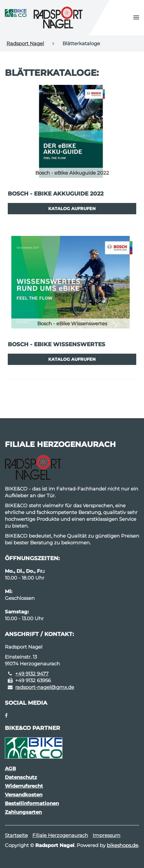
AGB (10, 768)
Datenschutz (21, 777)
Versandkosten (24, 795)
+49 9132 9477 (32, 674)
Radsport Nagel (25, 43)
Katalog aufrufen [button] (72, 208)
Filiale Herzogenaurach (60, 835)
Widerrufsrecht (24, 786)
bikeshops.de (122, 845)
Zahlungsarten (23, 812)
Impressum (106, 835)
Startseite (16, 835)
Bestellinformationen (32, 803)
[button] (136, 18)
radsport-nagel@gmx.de (45, 687)
